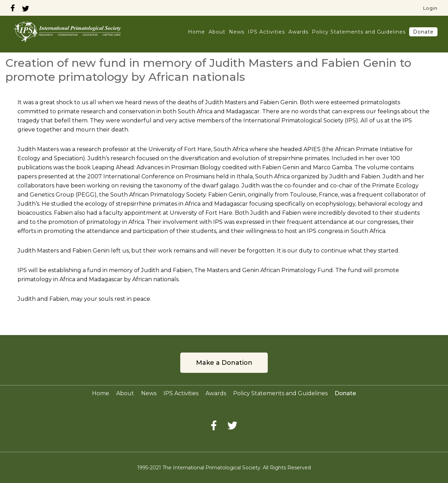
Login (430, 8)
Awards (298, 32)
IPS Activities (266, 32)
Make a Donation (224, 363)
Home (197, 32)
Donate (423, 32)
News (237, 32)
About (217, 32)
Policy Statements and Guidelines (359, 32)
